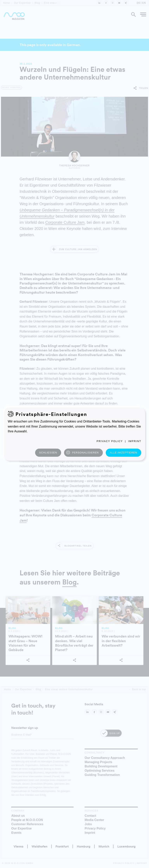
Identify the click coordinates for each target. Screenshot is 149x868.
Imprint (135, 441)
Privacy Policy (110, 441)
